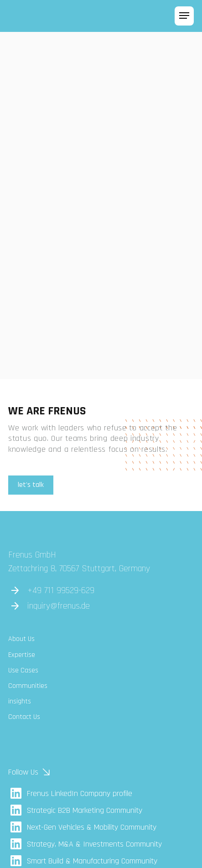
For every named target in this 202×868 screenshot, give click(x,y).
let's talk (31, 485)
